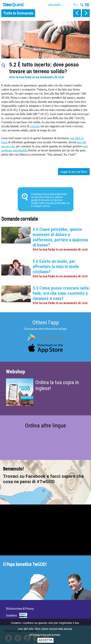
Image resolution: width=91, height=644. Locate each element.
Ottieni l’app (46, 322)
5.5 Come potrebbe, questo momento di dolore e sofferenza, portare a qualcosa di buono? (60, 237)
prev (77, 13)
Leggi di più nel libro (74, 172)
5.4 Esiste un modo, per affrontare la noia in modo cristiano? (56, 267)
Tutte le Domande (18, 13)
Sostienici (11, 615)
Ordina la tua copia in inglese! (57, 385)
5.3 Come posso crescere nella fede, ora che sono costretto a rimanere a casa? (61, 293)
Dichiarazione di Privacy (20, 608)
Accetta (45, 640)
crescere (35, 126)
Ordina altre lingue (45, 425)
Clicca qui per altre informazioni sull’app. (45, 329)
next (86, 13)
